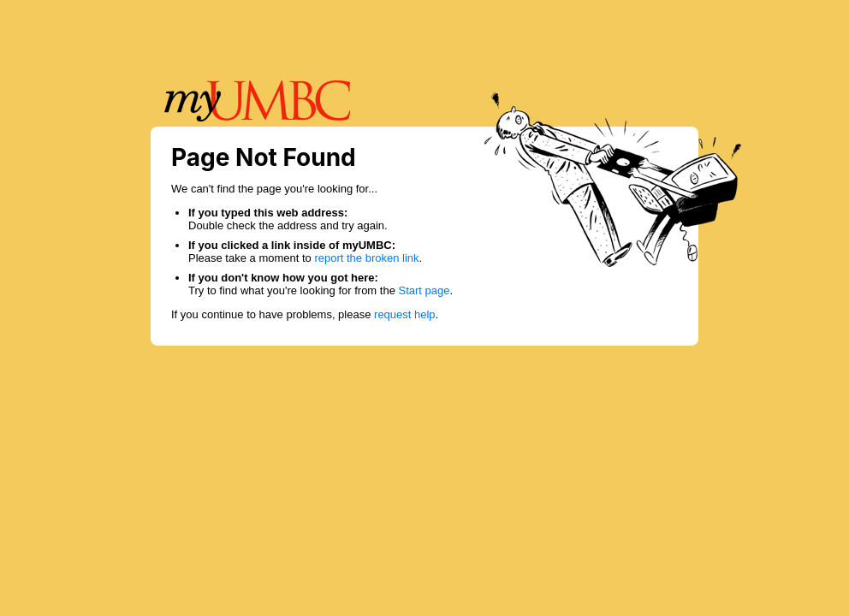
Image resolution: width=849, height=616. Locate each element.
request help (405, 314)
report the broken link (366, 258)
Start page (424, 290)
